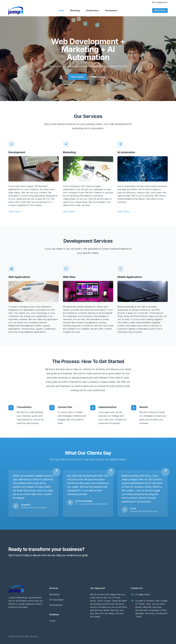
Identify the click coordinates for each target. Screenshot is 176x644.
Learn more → (16, 211)
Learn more (99, 77)
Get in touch (160, 10)
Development (111, 10)
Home (61, 10)
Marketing (75, 10)
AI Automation (92, 10)
